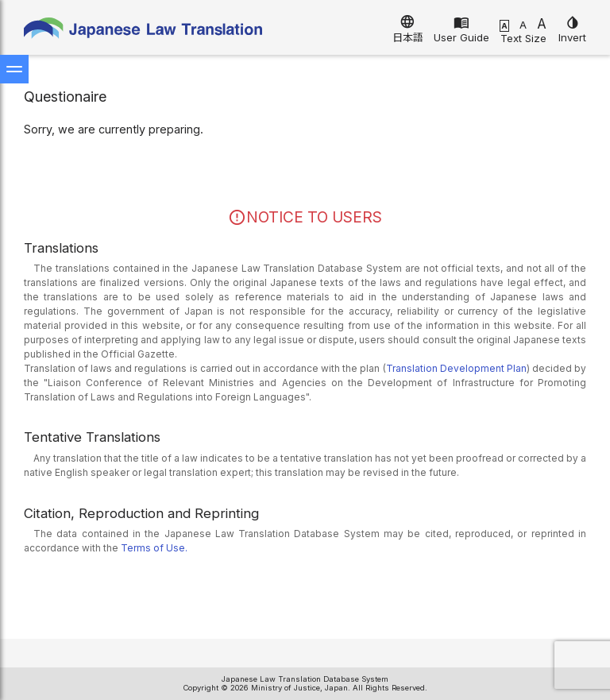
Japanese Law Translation (143, 31)
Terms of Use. (154, 548)
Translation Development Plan (456, 368)
